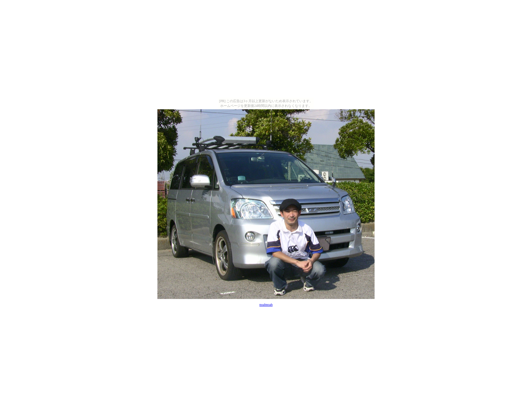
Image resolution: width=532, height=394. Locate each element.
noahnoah (266, 305)
